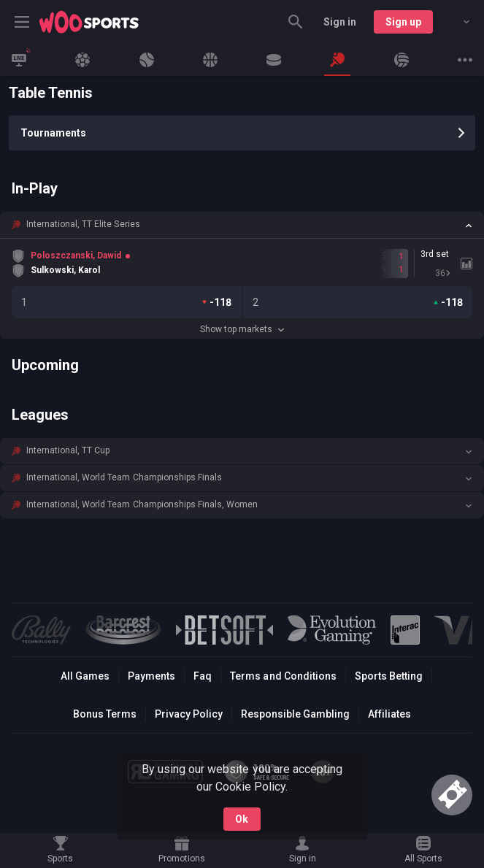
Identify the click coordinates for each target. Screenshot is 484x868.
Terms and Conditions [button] (283, 676)
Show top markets (242, 329)
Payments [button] (151, 676)
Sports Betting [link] (389, 676)
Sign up (403, 22)
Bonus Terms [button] (105, 714)
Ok (242, 819)
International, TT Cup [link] (68, 450)
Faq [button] (203, 676)
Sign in (340, 22)
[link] (89, 22)
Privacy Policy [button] (189, 714)
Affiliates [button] (389, 714)
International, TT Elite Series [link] (83, 224)
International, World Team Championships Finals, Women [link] (142, 504)
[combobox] (456, 22)
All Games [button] (85, 676)
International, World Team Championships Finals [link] (124, 477)
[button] (242, 225)
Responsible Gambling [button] (295, 714)
